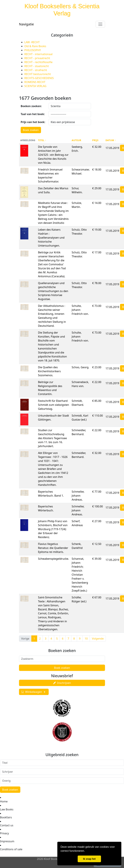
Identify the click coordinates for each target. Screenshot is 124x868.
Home (4, 801)
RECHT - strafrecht (36, 70)
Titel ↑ (42, 140)
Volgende (98, 639)
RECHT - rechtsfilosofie (38, 62)
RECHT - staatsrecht (37, 66)
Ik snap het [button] (89, 859)
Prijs (95, 140)
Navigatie (26, 24)
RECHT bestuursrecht (38, 74)
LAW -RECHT (32, 42)
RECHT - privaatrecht (37, 58)
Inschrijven (62, 683)
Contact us (7, 825)
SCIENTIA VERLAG (35, 86)
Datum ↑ (111, 140)
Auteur (76, 140)
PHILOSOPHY (33, 50)
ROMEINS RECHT (35, 82)
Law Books (7, 809)
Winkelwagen (34, 692)
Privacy (4, 833)
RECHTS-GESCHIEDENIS (39, 78)
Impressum (7, 841)
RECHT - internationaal (38, 54)
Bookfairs (6, 817)
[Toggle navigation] (100, 24)
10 (86, 639)
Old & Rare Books (35, 46)
